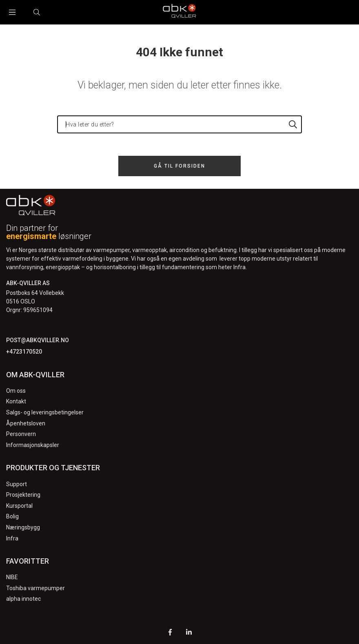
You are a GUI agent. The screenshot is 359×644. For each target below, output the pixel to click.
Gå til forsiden (179, 166)
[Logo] (179, 12)
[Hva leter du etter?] (179, 124)
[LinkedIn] (189, 633)
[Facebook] (170, 633)
